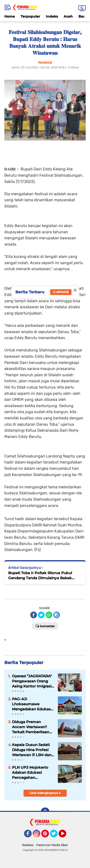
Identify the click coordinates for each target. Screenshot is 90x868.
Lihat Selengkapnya (45, 793)
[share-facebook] (34, 615)
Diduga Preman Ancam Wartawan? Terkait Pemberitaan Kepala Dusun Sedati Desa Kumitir (31, 727)
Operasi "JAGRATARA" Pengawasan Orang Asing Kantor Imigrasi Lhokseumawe (32, 681)
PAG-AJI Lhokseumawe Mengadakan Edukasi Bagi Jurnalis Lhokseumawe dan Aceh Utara (32, 704)
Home (10, 16)
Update (61, 292)
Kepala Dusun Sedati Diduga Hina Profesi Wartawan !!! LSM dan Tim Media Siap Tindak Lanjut (33, 750)
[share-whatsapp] (49, 615)
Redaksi (28, 845)
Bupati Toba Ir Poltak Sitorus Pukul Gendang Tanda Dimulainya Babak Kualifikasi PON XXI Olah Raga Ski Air (42, 575)
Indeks (52, 16)
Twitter (56, 836)
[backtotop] (45, 812)
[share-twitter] (41, 615)
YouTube (66, 836)
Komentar (45, 626)
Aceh (68, 16)
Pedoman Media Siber (52, 845)
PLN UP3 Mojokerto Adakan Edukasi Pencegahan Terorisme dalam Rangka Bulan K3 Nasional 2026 (30, 773)
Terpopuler (30, 16)
